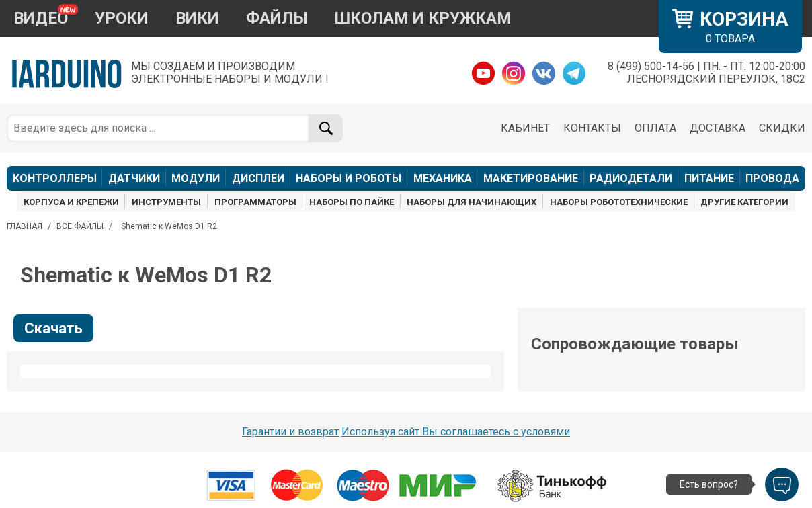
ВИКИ (197, 18)
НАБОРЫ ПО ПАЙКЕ (352, 202)
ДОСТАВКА (718, 128)
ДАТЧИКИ (134, 178)
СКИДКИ (782, 128)
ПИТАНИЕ (709, 178)
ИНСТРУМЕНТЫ (166, 202)
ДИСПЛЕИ (258, 178)
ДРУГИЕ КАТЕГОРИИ (744, 202)
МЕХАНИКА (443, 178)
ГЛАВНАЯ (25, 226)
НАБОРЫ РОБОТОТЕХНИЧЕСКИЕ (619, 202)
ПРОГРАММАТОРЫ (255, 202)
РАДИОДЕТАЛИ (631, 178)
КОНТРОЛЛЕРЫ (55, 178)
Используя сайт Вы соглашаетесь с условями (456, 432)
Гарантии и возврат (290, 432)
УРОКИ (122, 18)
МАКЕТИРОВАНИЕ (531, 178)
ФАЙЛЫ (277, 18)
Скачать (53, 328)
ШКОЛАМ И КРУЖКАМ (423, 18)
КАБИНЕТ (525, 128)
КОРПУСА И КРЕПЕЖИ (71, 202)
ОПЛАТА (655, 128)
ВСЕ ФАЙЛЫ (80, 226)
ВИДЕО (41, 18)
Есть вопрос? (709, 484)
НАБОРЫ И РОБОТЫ (349, 178)
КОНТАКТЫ (592, 128)
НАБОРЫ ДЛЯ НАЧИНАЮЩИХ (472, 202)
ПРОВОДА (772, 178)
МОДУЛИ (196, 178)
